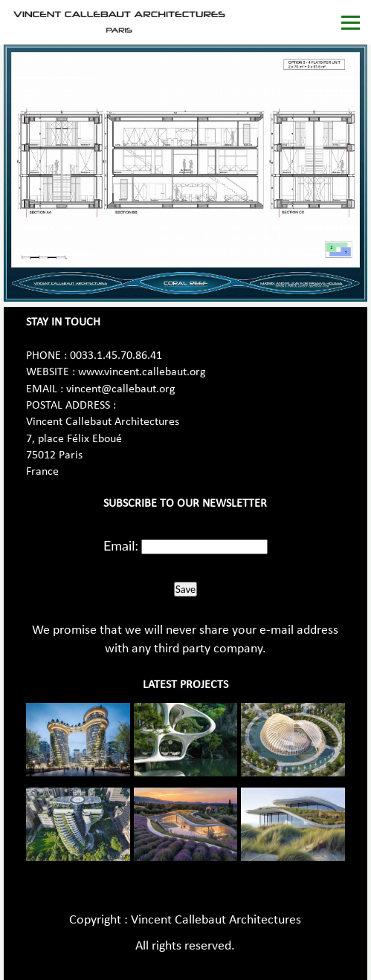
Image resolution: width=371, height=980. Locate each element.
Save (185, 589)
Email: (121, 545)
